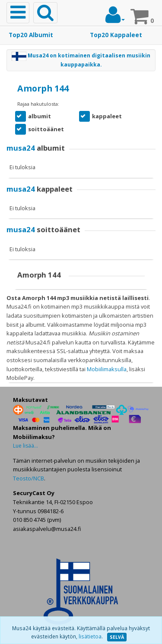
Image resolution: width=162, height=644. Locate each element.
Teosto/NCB (29, 478)
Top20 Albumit (31, 35)
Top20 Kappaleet (116, 35)
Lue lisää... (25, 446)
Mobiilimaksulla (107, 369)
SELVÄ (117, 637)
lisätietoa (90, 636)
